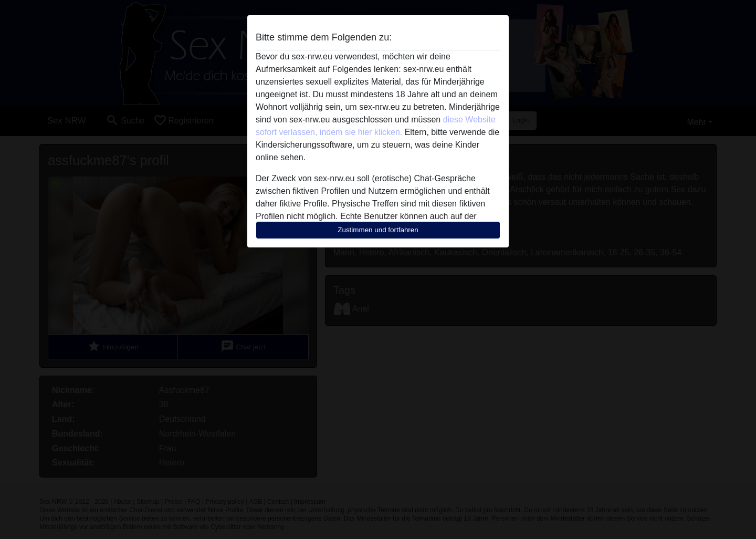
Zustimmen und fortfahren (378, 230)
